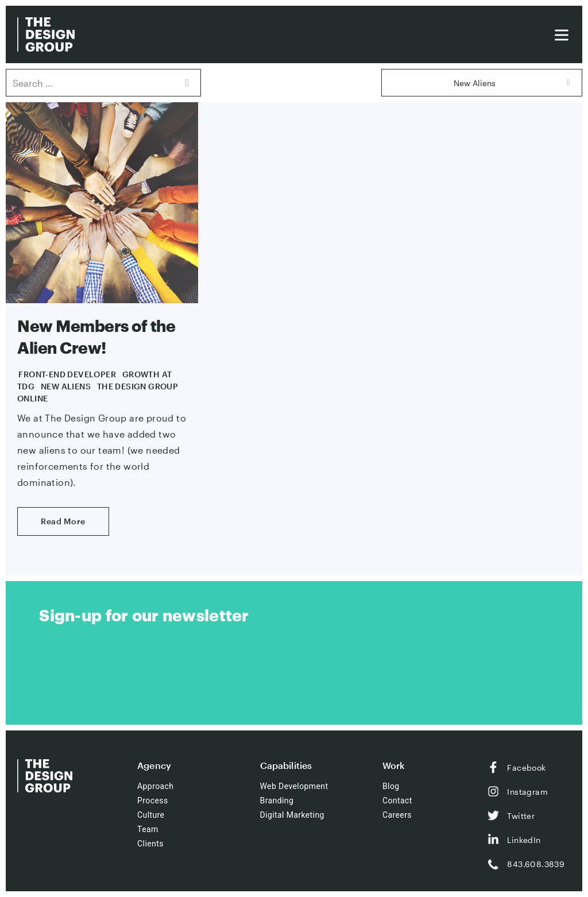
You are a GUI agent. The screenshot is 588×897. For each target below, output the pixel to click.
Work (394, 765)
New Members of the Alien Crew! (96, 337)
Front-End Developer (67, 374)
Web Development (294, 786)
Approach (155, 786)
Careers (397, 815)
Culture (151, 815)
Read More (63, 521)
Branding (277, 801)
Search (187, 83)
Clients (150, 844)
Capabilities (286, 765)
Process (152, 801)
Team (148, 829)
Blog (391, 786)
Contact (397, 801)
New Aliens (66, 386)
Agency (154, 765)
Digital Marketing (292, 815)
